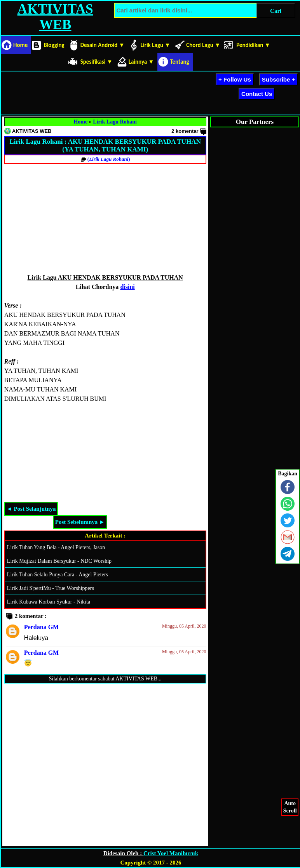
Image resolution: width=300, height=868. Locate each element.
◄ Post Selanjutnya (31, 509)
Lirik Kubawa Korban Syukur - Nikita (49, 602)
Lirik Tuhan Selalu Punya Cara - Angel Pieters (58, 575)
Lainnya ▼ (141, 62)
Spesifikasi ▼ (97, 62)
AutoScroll (290, 806)
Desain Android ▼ (103, 45)
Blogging (54, 45)
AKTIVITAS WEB (55, 17)
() (109, 159)
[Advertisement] (143, 92)
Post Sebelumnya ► (80, 522)
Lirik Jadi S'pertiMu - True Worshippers (51, 588)
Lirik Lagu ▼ (156, 45)
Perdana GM (41, 627)
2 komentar (185, 131)
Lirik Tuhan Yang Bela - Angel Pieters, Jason (56, 547)
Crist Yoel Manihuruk (171, 853)
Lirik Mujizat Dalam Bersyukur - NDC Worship (59, 561)
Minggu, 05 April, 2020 (184, 626)
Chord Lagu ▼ (203, 45)
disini (127, 287)
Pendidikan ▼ (253, 45)
